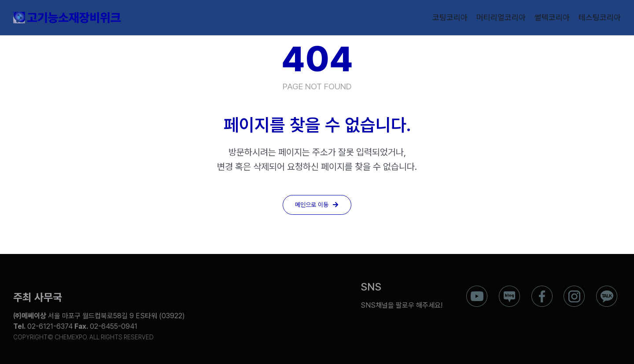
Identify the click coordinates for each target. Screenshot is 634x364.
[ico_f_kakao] (607, 289)
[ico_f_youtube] (477, 289)
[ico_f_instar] (574, 289)
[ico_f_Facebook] (542, 289)
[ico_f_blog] (509, 289)
